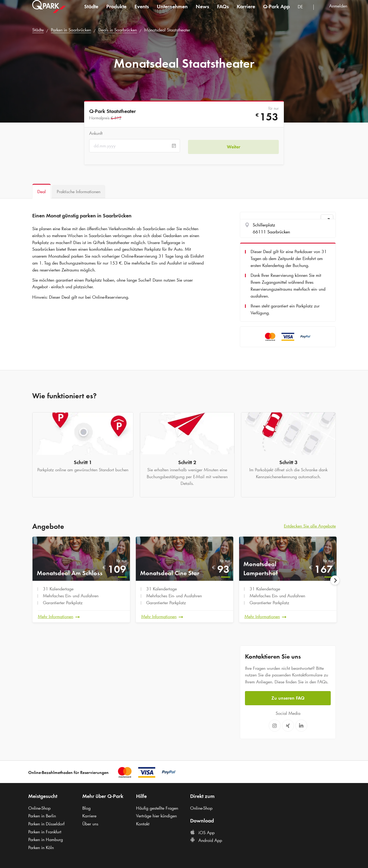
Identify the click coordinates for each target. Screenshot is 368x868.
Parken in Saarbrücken (71, 30)
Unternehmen (172, 12)
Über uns (90, 823)
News (202, 12)
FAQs (223, 12)
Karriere (246, 12)
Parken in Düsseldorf (46, 823)
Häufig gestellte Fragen (157, 807)
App (276, 12)
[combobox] (304, 13)
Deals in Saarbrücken (118, 30)
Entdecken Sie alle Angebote (310, 526)
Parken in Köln (41, 847)
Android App (206, 839)
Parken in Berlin (42, 815)
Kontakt (143, 823)
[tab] (42, 191)
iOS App (202, 832)
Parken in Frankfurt (45, 831)
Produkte (116, 12)
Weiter (234, 146)
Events (142, 12)
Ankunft (96, 133)
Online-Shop (39, 807)
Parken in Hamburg (46, 839)
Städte (91, 12)
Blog (86, 807)
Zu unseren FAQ (288, 697)
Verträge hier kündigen (156, 815)
